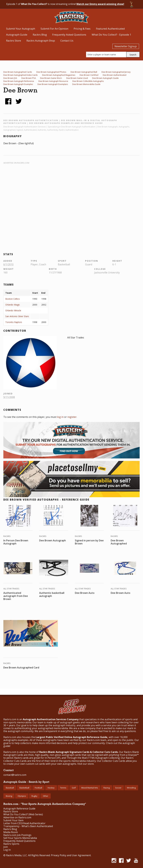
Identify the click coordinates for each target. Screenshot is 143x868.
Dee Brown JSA (10, 78)
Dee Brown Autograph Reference (19, 81)
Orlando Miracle (13, 310)
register (72, 417)
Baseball (10, 788)
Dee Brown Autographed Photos (51, 72)
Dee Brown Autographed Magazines (59, 75)
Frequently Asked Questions (69, 35)
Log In (7, 850)
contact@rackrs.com (15, 775)
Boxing (9, 796)
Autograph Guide (17, 35)
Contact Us (67, 41)
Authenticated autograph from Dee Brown (16, 596)
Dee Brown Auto (85, 593)
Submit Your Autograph (21, 29)
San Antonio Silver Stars (17, 316)
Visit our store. (86, 764)
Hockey (51, 788)
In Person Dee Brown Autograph (16, 542)
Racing (107, 788)
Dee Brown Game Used (77, 78)
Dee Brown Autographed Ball (84, 72)
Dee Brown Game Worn (51, 78)
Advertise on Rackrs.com (16, 163)
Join (6, 847)
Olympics (22, 796)
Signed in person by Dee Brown (89, 542)
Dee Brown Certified (89, 75)
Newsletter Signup (126, 46)
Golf (74, 788)
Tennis (63, 788)
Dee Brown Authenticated (115, 75)
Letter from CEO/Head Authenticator (24, 823)
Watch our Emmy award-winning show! (100, 4)
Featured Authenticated (110, 29)
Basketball (24, 788)
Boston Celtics (13, 299)
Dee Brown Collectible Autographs (88, 81)
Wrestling (131, 788)
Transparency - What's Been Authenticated (28, 826)
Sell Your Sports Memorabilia (20, 838)
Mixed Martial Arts (90, 788)
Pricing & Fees (82, 29)
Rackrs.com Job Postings (17, 835)
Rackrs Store (14, 41)
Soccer (118, 788)
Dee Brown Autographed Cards (18, 72)
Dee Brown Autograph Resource (53, 81)
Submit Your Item (13, 820)
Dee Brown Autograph (53, 540)
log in (60, 417)
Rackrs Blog (40, 35)
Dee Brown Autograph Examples (18, 84)
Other (46, 796)
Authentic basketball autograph (52, 594)
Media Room (11, 832)
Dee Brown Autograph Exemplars (53, 84)
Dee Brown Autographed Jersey (116, 72)
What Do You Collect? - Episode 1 (111, 35)
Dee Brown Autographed (119, 542)
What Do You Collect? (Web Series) (23, 814)
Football (38, 788)
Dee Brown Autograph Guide (105, 78)
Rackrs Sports (11, 844)
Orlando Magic (13, 305)
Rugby (34, 796)
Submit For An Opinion (54, 29)
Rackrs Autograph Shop (41, 41)
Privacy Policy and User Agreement (71, 855)
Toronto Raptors (14, 322)
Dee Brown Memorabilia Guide (86, 84)
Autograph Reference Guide (19, 809)
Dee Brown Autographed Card (21, 668)
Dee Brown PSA (29, 78)
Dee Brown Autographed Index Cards (21, 75)
